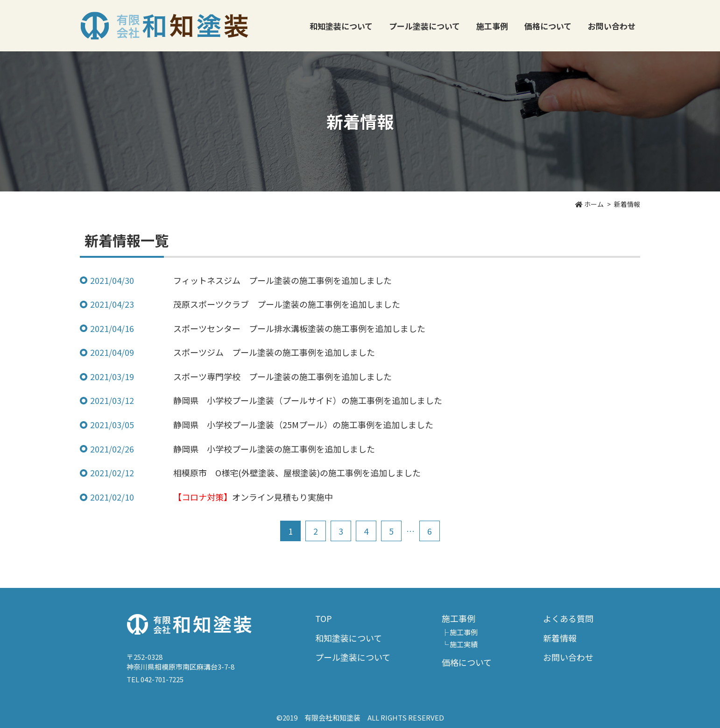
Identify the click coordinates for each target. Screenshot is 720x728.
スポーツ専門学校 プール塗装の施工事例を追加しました (282, 376)
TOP (324, 618)
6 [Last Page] (430, 531)
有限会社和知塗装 (164, 26)
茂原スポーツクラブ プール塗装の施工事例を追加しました (287, 304)
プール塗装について (424, 26)
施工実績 (464, 644)
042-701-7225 (162, 679)
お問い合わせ (612, 26)
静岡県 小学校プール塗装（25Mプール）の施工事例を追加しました (303, 424)
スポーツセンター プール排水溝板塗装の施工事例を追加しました (299, 328)
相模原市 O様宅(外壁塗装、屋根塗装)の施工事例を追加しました (297, 473)
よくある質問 (568, 618)
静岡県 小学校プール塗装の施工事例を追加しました (274, 449)
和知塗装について (341, 26)
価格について (548, 26)
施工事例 (464, 632)
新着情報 (560, 638)
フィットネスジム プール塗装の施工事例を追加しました (282, 280)
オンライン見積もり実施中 (253, 497)
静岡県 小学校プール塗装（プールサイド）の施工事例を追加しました (308, 400)
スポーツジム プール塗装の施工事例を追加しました (274, 352)
